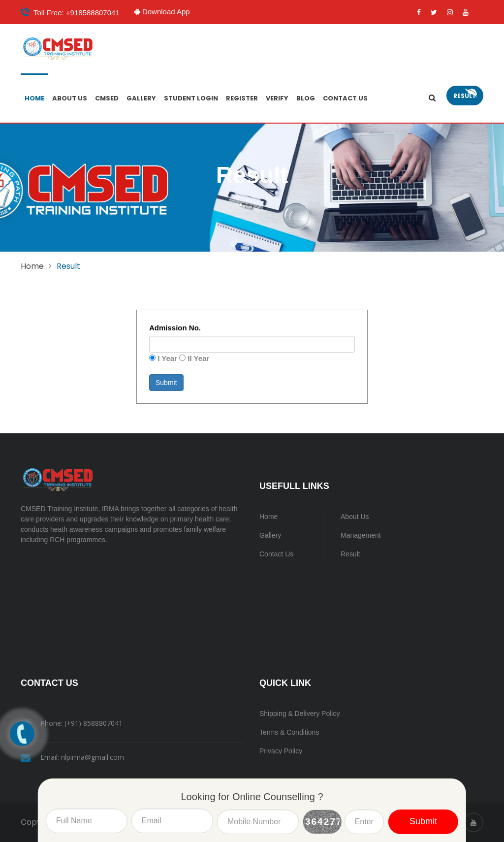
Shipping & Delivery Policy (299, 713)
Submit (166, 383)
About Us (70, 98)
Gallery (141, 98)
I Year (167, 358)
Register (242, 98)
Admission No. (175, 328)
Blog (306, 98)
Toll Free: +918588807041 (77, 13)
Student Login (191, 98)
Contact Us (345, 98)
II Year (198, 358)
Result (465, 96)
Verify (277, 98)
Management (361, 535)
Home (34, 98)
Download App (166, 12)
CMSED (107, 98)
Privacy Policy (281, 751)
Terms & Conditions (289, 732)
